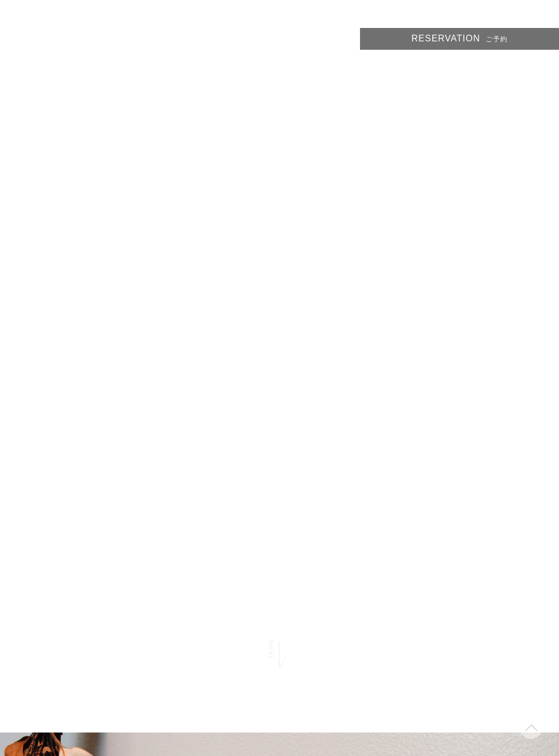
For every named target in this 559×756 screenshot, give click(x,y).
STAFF (452, 68)
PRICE (409, 68)
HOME (321, 68)
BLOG (495, 68)
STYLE (365, 68)
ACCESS (541, 68)
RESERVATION (459, 38)
